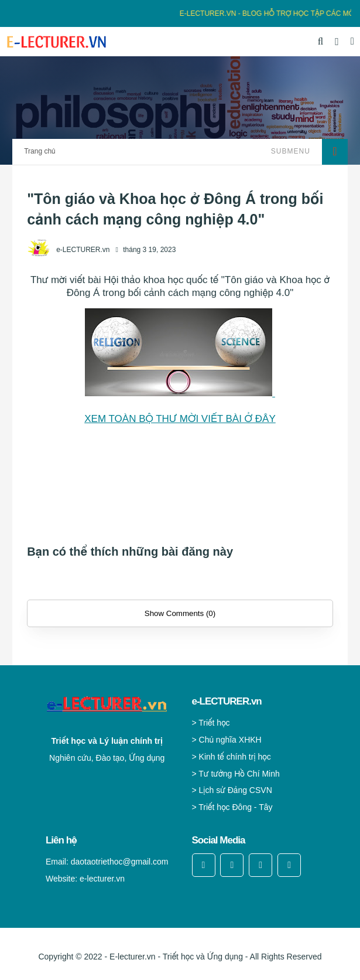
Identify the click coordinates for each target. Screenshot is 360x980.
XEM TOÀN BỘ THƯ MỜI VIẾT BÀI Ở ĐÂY (180, 419)
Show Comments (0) (180, 613)
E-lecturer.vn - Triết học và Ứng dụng (176, 957)
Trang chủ (40, 151)
